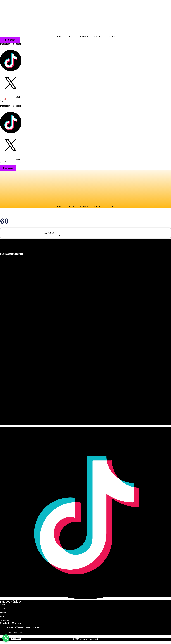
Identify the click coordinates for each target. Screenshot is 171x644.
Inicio (58, 37)
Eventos (70, 37)
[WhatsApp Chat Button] (6, 638)
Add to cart (51, 233)
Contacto (111, 37)
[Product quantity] (18, 233)
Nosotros (84, 37)
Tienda (97, 37)
